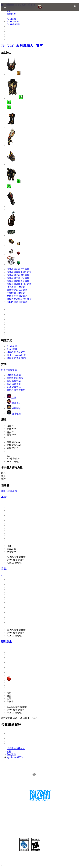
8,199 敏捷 (12, 346)
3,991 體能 (12, 349)
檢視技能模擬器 (9, 370)
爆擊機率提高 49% (16, 352)
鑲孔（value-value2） (17, 355)
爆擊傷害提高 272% (16, 358)
